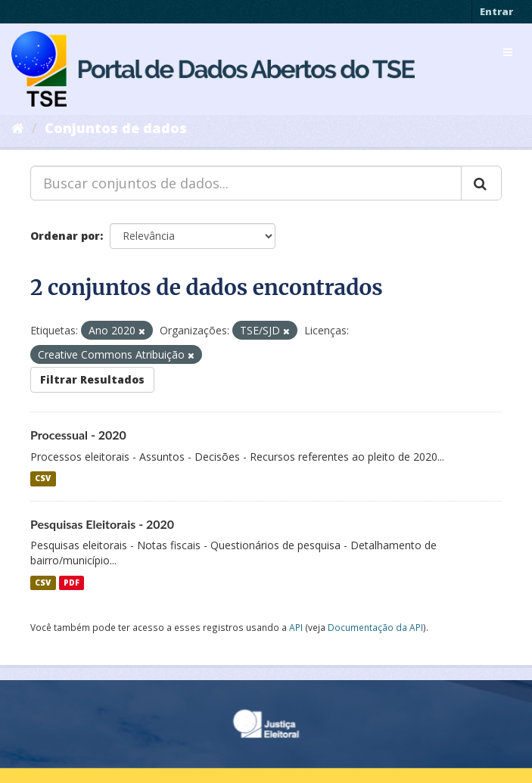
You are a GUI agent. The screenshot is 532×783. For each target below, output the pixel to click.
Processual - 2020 (78, 435)
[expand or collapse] (508, 52)
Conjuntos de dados (116, 128)
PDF (72, 583)
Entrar (496, 11)
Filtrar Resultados (92, 379)
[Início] (18, 128)
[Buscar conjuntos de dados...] (246, 183)
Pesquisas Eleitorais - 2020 (102, 524)
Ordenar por (65, 236)
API (296, 627)
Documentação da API (375, 627)
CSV (43, 479)
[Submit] (481, 183)
